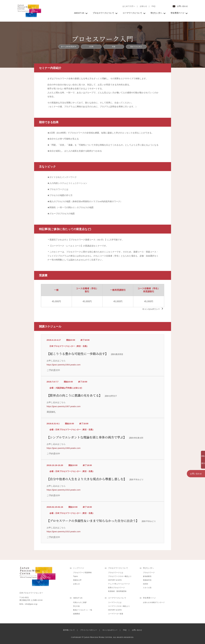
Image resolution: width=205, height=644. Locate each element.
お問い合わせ (182, 6)
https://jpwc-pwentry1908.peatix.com (64, 448)
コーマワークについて (132, 13)
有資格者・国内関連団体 (117, 591)
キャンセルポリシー (151, 309)
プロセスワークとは (116, 573)
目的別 (145, 584)
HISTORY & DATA (115, 580)
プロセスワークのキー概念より (120, 576)
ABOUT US (79, 13)
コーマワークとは (115, 602)
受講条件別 (147, 580)
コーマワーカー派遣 (116, 614)
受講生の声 (77, 580)
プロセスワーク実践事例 (82, 573)
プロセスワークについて (103, 13)
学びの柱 (76, 606)
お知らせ (143, 6)
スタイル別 (147, 588)
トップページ (79, 568)
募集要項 (196, 454)
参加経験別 (147, 576)
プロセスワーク (149, 573)
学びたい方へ (156, 13)
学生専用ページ (177, 13)
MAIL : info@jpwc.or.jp (28, 604)
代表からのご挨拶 (80, 602)
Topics (75, 576)
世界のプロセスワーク (116, 588)
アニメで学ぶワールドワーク (119, 584)
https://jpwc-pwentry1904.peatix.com (64, 365)
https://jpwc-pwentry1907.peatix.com (64, 406)
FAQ (153, 6)
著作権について (69, 630)
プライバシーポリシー (89, 630)
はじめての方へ (129, 6)
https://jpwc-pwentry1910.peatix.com (64, 490)
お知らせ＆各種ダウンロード (154, 602)
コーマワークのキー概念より (119, 606)
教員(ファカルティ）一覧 (83, 610)
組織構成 (76, 614)
